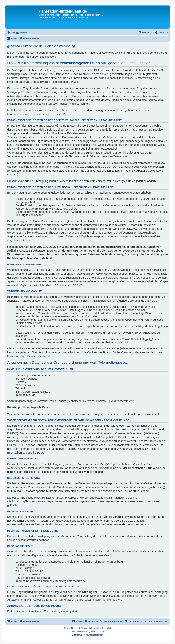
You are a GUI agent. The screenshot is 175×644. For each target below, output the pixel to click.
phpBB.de (100, 632)
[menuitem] (11, 33)
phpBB (78, 628)
